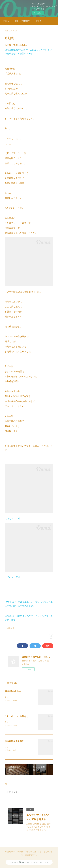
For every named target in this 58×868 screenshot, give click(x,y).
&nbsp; (8, 697)
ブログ (39, 21)
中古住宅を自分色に (14, 741)
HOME (6, 21)
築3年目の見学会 (13, 691)
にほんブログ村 (12, 519)
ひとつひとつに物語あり (17, 716)
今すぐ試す (38, 13)
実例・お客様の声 (22, 21)
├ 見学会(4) (9, 628)
